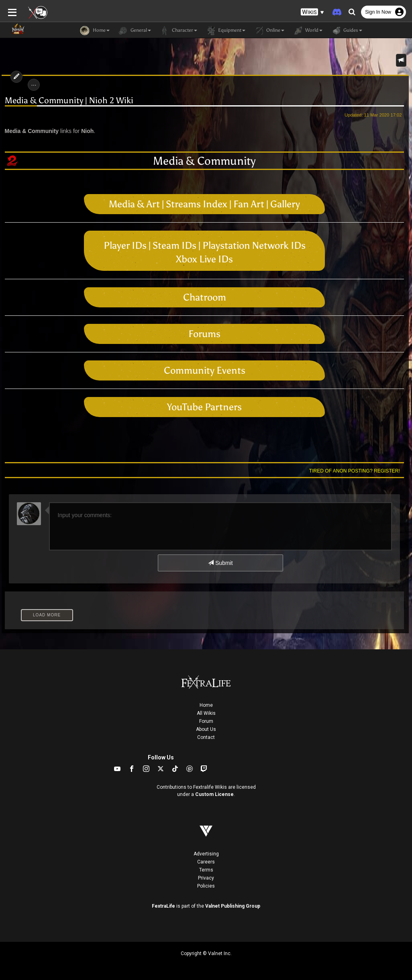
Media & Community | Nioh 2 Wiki (67, 101)
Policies (206, 886)
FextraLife (163, 906)
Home (206, 705)
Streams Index (197, 204)
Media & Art (134, 204)
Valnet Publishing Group (233, 906)
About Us (206, 729)
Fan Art (249, 204)
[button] (312, 12)
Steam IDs (174, 245)
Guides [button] (346, 31)
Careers (206, 862)
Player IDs (125, 245)
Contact (206, 737)
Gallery (285, 204)
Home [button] (95, 31)
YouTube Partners (204, 407)
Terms (206, 870)
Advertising (206, 854)
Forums (204, 334)
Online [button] (269, 31)
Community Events (205, 370)
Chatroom (205, 297)
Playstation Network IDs (254, 245)
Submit (220, 563)
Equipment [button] (225, 31)
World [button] (307, 31)
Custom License (214, 794)
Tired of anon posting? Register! (356, 471)
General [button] (134, 31)
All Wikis (206, 713)
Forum (206, 721)
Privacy (206, 878)
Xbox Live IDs (204, 259)
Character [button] (178, 31)
